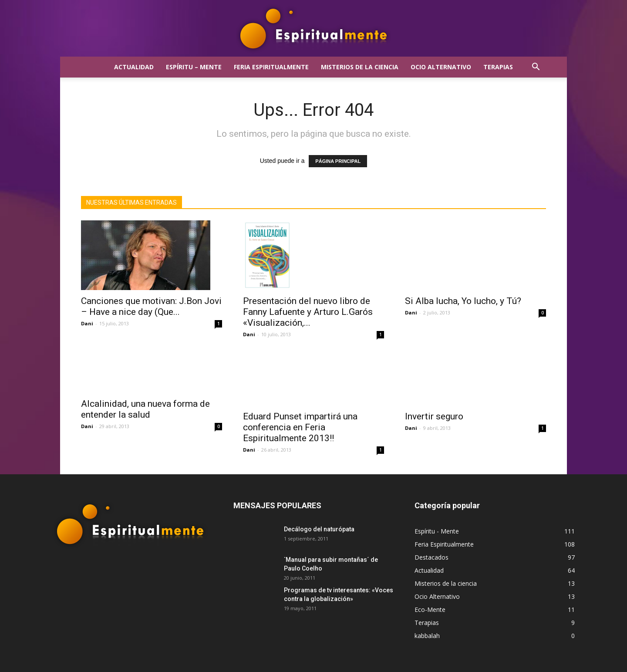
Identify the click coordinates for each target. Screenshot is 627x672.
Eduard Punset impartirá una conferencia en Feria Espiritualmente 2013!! (300, 427)
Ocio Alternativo (441, 67)
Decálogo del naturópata (319, 529)
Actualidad (134, 67)
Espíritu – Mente (194, 67)
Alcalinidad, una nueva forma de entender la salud (145, 427)
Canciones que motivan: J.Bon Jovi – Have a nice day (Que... (151, 306)
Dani (87, 323)
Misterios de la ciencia (360, 67)
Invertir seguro (434, 416)
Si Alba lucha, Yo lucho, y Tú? (463, 301)
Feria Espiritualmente (271, 67)
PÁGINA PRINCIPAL (338, 161)
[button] (536, 68)
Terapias (498, 67)
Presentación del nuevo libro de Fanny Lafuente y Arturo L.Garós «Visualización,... (308, 312)
